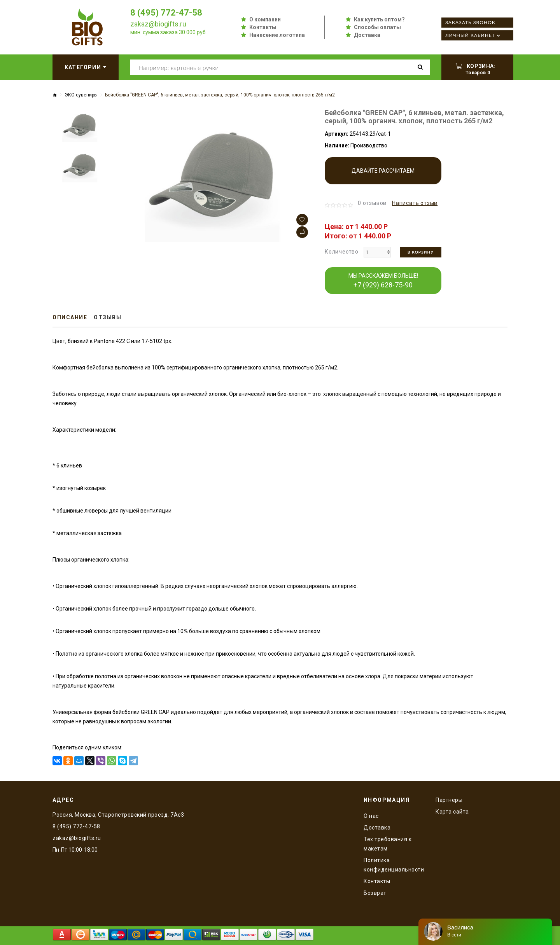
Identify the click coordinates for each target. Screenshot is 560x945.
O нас (371, 816)
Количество (342, 252)
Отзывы (108, 317)
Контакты (263, 27)
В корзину (421, 252)
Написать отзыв (415, 203)
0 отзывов (372, 203)
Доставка (367, 35)
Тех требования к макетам (388, 844)
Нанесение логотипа (277, 35)
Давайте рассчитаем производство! (383, 176)
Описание (70, 317)
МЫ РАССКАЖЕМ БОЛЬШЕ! (383, 281)
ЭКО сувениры (81, 95)
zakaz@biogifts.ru (158, 24)
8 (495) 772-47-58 (166, 13)
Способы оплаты (377, 27)
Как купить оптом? (379, 19)
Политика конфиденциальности (394, 865)
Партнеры (449, 800)
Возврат (375, 893)
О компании (265, 19)
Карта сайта (452, 812)
